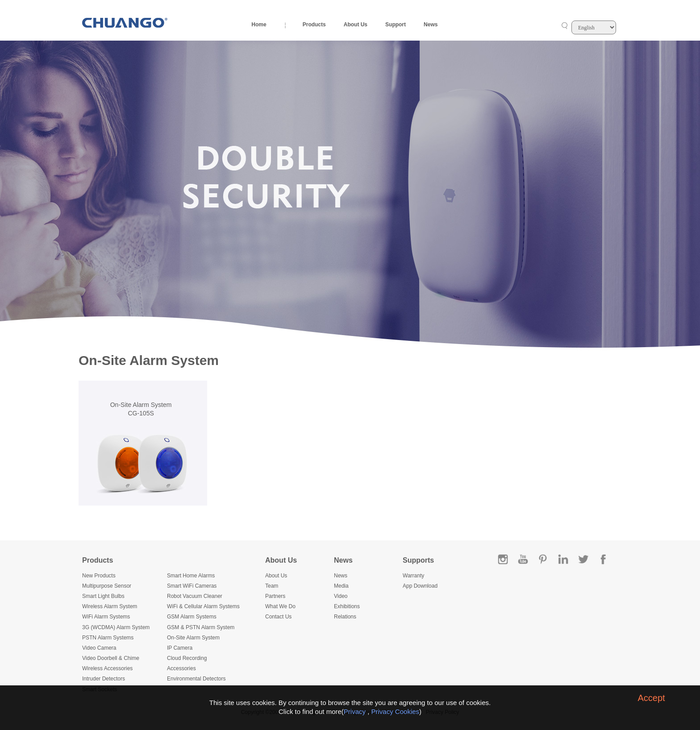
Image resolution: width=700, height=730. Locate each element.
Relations (345, 617)
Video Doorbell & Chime (111, 658)
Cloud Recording (187, 658)
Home (259, 25)
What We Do (280, 606)
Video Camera (99, 648)
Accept (651, 698)
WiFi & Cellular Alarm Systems (203, 606)
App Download (420, 586)
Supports (418, 560)
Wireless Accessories (107, 668)
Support (396, 25)
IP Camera (180, 648)
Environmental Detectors (196, 679)
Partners (275, 596)
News (431, 25)
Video (341, 596)
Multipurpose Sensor (107, 586)
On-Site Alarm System (193, 638)
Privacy (355, 711)
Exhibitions (347, 606)
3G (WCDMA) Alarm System (116, 627)
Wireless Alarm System (110, 606)
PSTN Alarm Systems (108, 638)
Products (314, 25)
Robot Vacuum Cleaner (195, 596)
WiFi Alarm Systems (106, 617)
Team (272, 586)
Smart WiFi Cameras (192, 586)
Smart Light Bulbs (103, 596)
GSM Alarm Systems (192, 617)
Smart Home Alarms (191, 576)
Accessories (181, 668)
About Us (356, 25)
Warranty (413, 576)
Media (341, 586)
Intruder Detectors (104, 679)
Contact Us (278, 617)
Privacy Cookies (396, 711)
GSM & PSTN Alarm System (201, 627)
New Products (99, 576)
